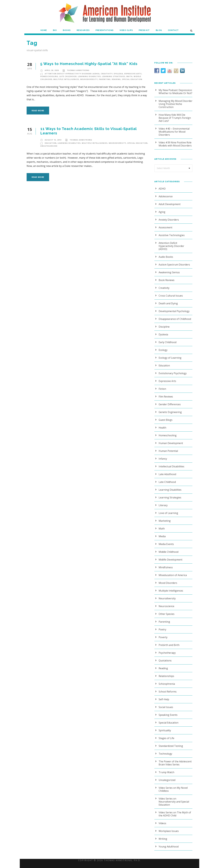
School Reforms (167, 688)
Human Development (170, 440)
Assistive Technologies (171, 235)
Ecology (163, 347)
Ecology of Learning (169, 355)
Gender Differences (169, 401)
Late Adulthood (167, 471)
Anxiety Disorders (168, 220)
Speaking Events (168, 712)
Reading (115, 79)
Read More (38, 106)
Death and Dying (168, 300)
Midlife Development (170, 556)
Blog (159, 30)
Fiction (162, 386)
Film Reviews (166, 393)
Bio (55, 30)
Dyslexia (116, 74)
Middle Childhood (168, 549)
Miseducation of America (172, 572)
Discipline (164, 324)
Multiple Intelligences (66, 79)
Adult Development (169, 204)
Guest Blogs (165, 417)
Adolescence (166, 196)
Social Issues (166, 704)
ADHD (162, 189)
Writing (162, 833)
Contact (173, 30)
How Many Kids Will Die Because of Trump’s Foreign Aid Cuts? (174, 118)
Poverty (163, 634)
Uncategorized (49, 142)
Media (162, 533)
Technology (165, 751)
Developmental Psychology (173, 308)
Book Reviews (166, 277)
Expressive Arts (131, 74)
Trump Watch (166, 769)
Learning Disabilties (88, 76)
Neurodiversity (88, 79)
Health (162, 424)
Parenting (103, 79)
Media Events (166, 541)
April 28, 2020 (52, 70)
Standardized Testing (170, 743)
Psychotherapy (167, 650)
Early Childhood (167, 339)
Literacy (163, 502)
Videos (162, 817)
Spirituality (164, 727)
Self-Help (164, 696)
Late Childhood (67, 76)
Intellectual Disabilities (171, 463)
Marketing (164, 518)
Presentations (105, 30)
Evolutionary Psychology (172, 370)
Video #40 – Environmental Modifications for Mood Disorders (173, 132)
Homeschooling (49, 76)
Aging (162, 212)
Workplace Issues (168, 825)
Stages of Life (166, 735)
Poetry (162, 626)
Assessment (165, 227)
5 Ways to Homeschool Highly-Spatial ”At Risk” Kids (90, 64)
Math (127, 76)
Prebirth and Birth (168, 642)
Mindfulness (165, 564)
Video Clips (126, 30)
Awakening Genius (169, 269)
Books (67, 30)
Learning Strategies (112, 76)
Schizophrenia (166, 681)
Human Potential (168, 448)
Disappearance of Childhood (174, 316)
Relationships (166, 673)
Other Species (166, 611)
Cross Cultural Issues (170, 293)
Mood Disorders (167, 580)
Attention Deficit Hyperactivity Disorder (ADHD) (71, 74)
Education (50, 139)
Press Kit (144, 30)
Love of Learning (168, 510)
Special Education (130, 79)
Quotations (164, 657)
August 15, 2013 (53, 136)
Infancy (163, 456)
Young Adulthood (168, 840)
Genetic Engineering (170, 409)
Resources (83, 30)
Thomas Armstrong (78, 70)
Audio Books (165, 254)
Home (44, 30)
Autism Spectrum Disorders (173, 261)
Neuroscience (166, 603)
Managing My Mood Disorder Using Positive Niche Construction (174, 104)
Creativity (105, 74)
